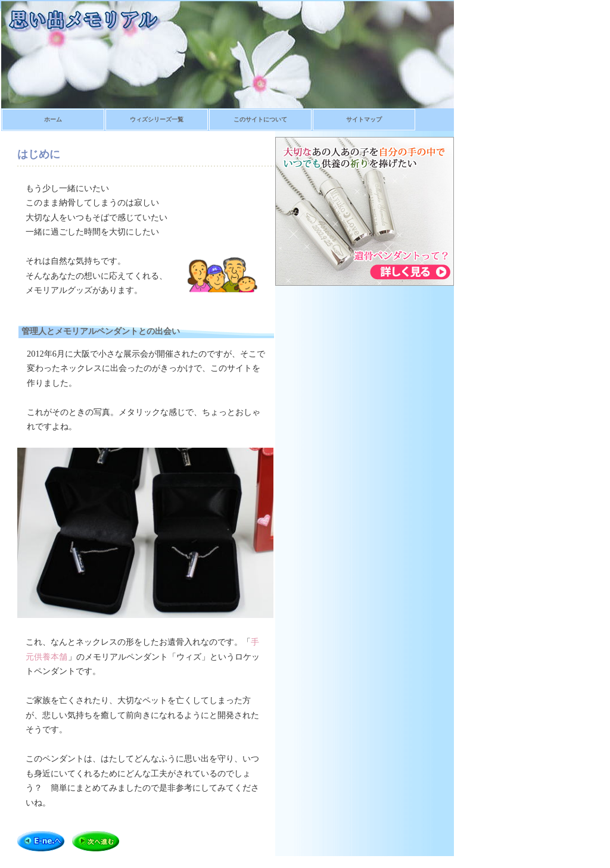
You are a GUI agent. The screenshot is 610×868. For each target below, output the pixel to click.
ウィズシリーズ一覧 (157, 119)
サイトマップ (364, 119)
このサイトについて (260, 119)
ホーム (53, 119)
